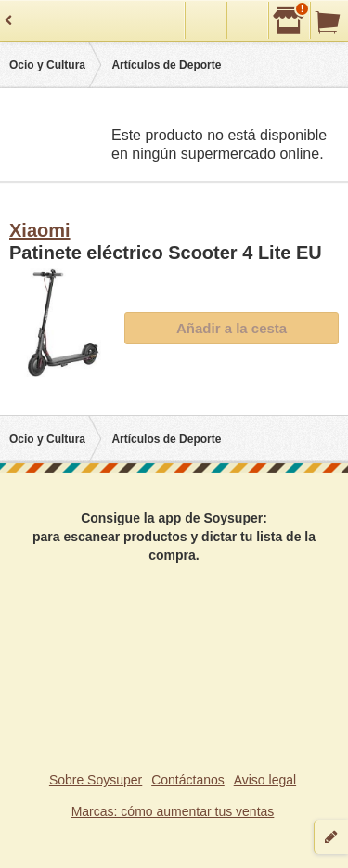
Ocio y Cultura (47, 65)
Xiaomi (40, 230)
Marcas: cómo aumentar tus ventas (173, 811)
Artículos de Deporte (166, 65)
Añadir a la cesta (232, 328)
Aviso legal (265, 780)
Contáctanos (188, 780)
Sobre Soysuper (96, 780)
